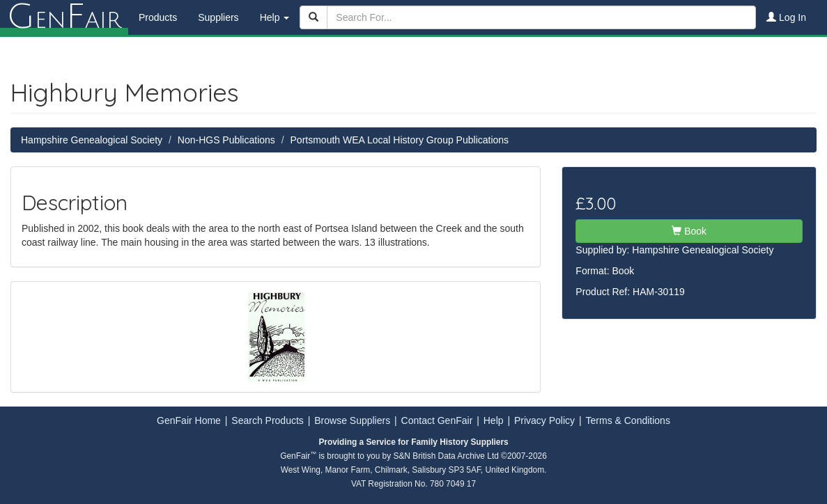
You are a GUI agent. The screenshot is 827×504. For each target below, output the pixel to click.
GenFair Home (189, 420)
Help (494, 420)
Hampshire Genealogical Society (92, 140)
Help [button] (275, 17)
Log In (786, 17)
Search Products (268, 420)
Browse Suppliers (352, 420)
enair (64, 17)
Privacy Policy (544, 420)
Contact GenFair (437, 420)
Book (689, 231)
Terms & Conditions (628, 420)
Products (158, 17)
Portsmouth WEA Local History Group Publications (400, 140)
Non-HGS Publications (226, 140)
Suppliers (218, 17)
